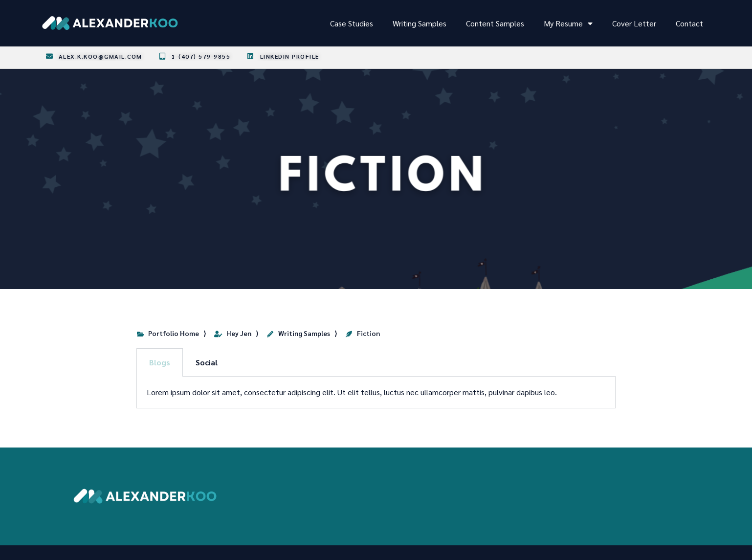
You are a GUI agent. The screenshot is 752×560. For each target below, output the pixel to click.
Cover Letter (634, 23)
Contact (689, 23)
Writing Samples (420, 23)
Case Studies (352, 23)
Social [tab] (207, 362)
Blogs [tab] (160, 362)
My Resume (568, 23)
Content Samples (495, 23)
